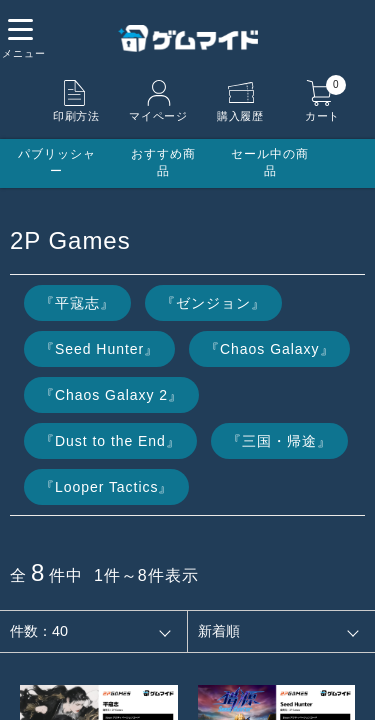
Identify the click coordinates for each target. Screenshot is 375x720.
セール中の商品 (270, 162)
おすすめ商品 (163, 162)
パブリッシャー (57, 162)
